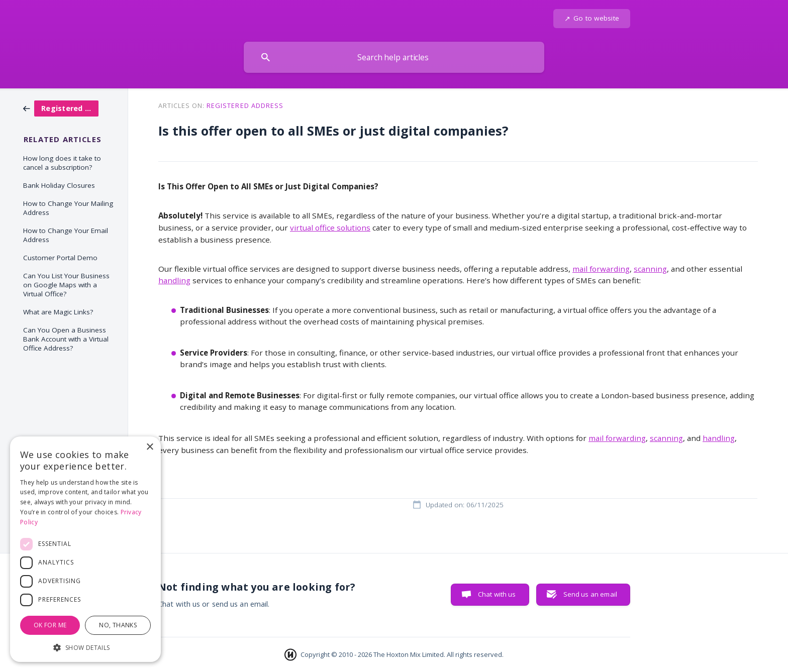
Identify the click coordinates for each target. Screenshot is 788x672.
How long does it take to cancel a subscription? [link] (62, 163)
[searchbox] (394, 57)
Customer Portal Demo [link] (60, 258)
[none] (592, 19)
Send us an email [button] (590, 594)
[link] (61, 107)
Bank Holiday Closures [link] (59, 185)
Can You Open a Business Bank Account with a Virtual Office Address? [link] (66, 339)
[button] (85, 647)
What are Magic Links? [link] (58, 312)
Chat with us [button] (497, 594)
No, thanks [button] (118, 625)
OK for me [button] (50, 625)
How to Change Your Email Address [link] (66, 235)
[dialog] (85, 549)
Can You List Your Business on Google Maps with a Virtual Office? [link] (66, 285)
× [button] (150, 447)
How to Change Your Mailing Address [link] (68, 208)
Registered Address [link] (245, 105)
